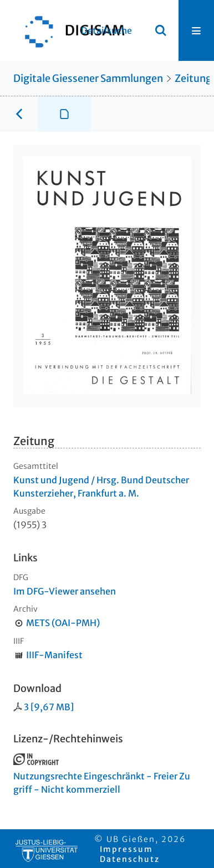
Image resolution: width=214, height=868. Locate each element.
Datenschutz (130, 859)
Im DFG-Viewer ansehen (65, 591)
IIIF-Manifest (54, 655)
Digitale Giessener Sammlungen (88, 78)
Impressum (126, 849)
